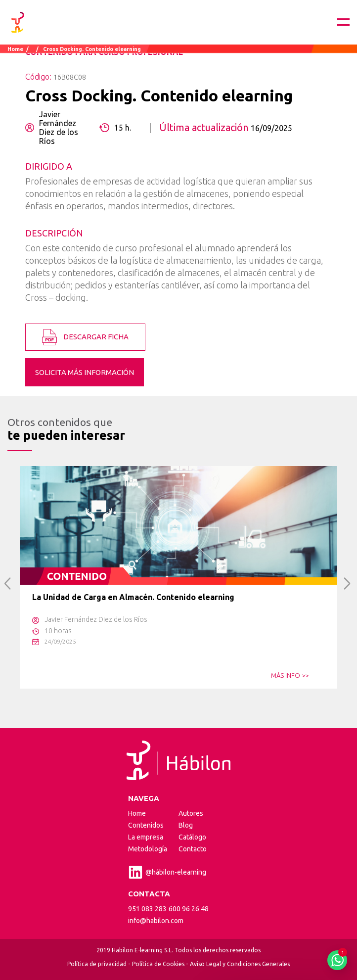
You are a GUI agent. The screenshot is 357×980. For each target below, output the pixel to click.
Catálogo (192, 837)
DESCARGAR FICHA (85, 337)
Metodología (148, 849)
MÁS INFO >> (290, 675)
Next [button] (347, 583)
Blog (186, 825)
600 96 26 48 (189, 909)
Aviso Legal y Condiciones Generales (240, 964)
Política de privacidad (97, 964)
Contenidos (146, 825)
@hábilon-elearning (167, 872)
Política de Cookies (158, 964)
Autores (191, 813)
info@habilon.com (156, 921)
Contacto (193, 849)
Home (15, 49)
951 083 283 (147, 909)
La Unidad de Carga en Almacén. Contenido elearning (133, 597)
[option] (178, 577)
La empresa (146, 837)
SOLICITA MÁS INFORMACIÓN (85, 372)
